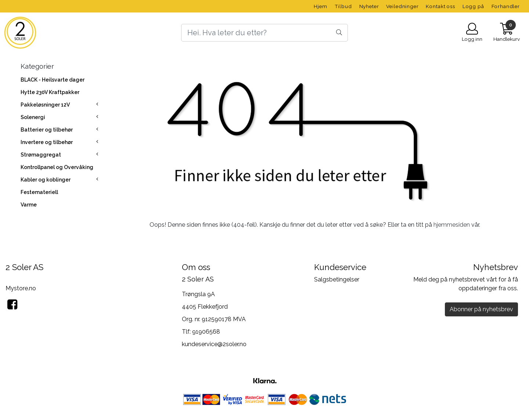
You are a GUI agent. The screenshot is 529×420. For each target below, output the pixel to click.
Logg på (473, 6)
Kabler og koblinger (46, 180)
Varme (29, 205)
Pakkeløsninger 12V (45, 105)
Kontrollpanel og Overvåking (57, 167)
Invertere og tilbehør (47, 142)
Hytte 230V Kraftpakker (50, 92)
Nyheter (369, 6)
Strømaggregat (41, 155)
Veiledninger (402, 6)
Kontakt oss (440, 6)
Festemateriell (39, 192)
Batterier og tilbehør (47, 130)
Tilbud (343, 6)
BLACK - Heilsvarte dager (53, 80)
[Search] (264, 33)
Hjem (320, 6)
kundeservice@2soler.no (214, 344)
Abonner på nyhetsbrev (481, 309)
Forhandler (506, 6)
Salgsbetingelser (337, 279)
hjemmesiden (452, 225)
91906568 (206, 332)
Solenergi (33, 117)
